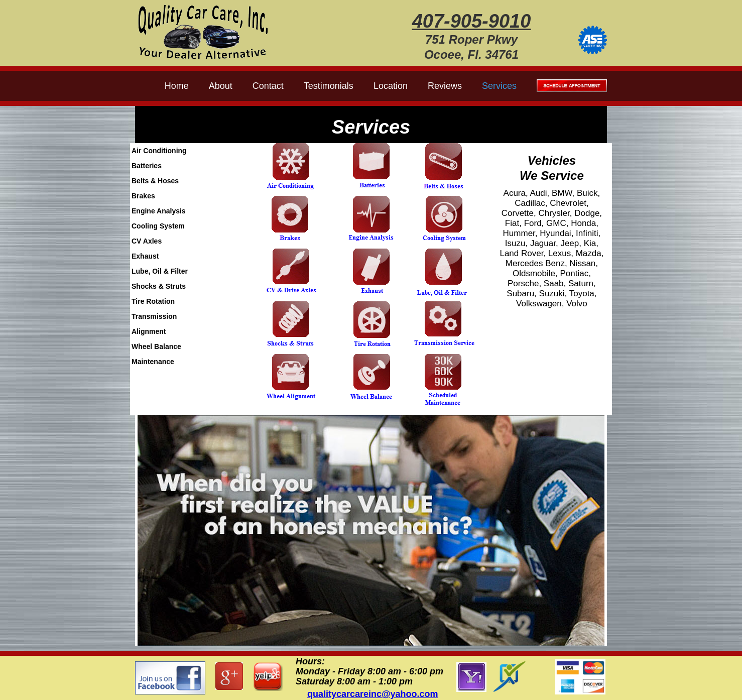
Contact (268, 86)
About (221, 86)
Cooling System (158, 226)
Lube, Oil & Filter (160, 271)
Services (499, 86)
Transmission (154, 316)
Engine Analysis (159, 211)
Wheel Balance (156, 346)
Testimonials (329, 86)
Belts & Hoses (155, 181)
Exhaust (145, 256)
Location (391, 86)
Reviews (445, 86)
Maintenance (153, 362)
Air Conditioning (159, 151)
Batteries (147, 166)
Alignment (149, 331)
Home (177, 86)
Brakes (143, 196)
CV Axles (147, 241)
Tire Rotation (153, 301)
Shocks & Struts (159, 286)
